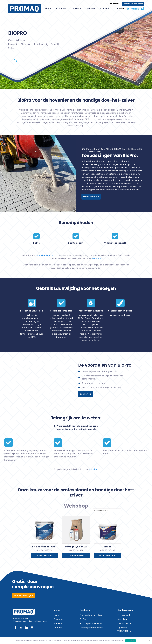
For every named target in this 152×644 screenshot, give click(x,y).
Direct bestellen (91, 197)
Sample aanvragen (23, 595)
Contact (105, 8)
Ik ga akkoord (131, 641)
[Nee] (149, 641)
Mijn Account (115, 4)
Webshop (91, 8)
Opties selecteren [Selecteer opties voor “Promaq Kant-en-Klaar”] (39, 555)
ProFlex (83, 619)
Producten (62, 8)
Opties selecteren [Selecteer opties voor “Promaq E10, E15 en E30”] (76, 555)
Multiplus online (40, 621)
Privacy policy (124, 623)
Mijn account (124, 615)
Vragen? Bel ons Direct (133, 4)
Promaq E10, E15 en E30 (91, 623)
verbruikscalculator (45, 255)
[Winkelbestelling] (115, 510)
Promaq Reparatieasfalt (92, 628)
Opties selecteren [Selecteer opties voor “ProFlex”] (113, 555)
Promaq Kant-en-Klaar (91, 615)
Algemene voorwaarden (124, 629)
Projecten (77, 8)
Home (48, 8)
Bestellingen (123, 619)
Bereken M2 (86, 394)
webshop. (96, 258)
